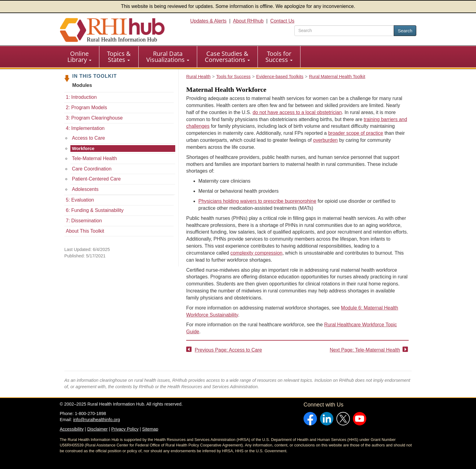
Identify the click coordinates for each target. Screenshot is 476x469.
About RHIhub (248, 21)
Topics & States (119, 57)
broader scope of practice (356, 133)
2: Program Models (86, 107)
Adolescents (85, 189)
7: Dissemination (84, 221)
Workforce (83, 148)
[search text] (344, 31)
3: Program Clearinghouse (94, 118)
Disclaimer (97, 429)
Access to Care (88, 138)
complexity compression (256, 253)
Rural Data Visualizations (168, 57)
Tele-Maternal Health (94, 158)
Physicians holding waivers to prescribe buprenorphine (257, 201)
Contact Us (282, 21)
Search (405, 31)
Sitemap (150, 429)
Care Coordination (92, 169)
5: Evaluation (80, 200)
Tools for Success (279, 57)
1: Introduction (81, 97)
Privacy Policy (125, 429)
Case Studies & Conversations (227, 57)
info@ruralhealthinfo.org (97, 420)
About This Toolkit (85, 231)
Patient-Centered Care (96, 179)
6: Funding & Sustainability (95, 210)
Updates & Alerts (208, 21)
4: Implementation (85, 128)
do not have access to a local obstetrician (297, 112)
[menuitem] (80, 57)
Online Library (79, 57)
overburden (325, 140)
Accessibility (72, 429)
